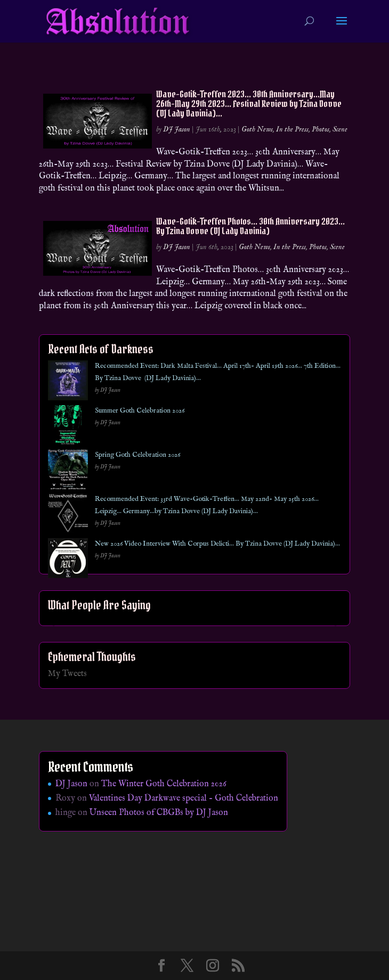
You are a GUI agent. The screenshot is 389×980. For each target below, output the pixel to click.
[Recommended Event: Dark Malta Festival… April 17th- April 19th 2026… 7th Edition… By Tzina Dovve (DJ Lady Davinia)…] (68, 382)
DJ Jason (177, 129)
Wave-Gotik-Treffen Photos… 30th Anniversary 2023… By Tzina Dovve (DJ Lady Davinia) (250, 226)
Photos (321, 129)
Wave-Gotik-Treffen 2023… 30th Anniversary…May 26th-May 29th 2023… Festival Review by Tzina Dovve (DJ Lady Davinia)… (249, 104)
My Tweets (67, 674)
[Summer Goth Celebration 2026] (68, 427)
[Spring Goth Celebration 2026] (68, 471)
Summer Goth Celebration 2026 (140, 411)
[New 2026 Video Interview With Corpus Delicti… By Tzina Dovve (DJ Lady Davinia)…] (68, 560)
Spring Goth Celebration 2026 (137, 455)
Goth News (257, 129)
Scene (340, 129)
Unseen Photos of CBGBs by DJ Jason (159, 813)
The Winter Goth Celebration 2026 (164, 784)
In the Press (292, 129)
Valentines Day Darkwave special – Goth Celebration (184, 798)
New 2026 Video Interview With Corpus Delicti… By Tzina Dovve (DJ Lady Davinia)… (217, 544)
